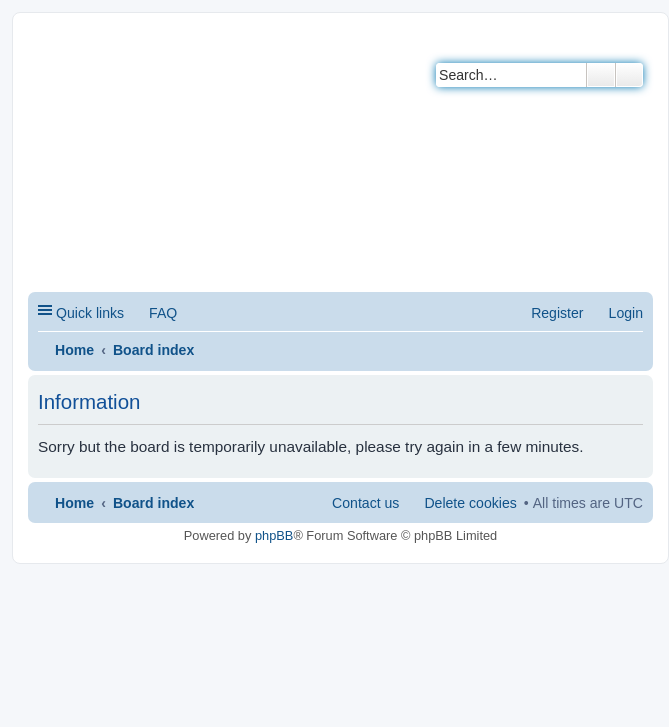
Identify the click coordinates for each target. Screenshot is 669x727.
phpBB (274, 535)
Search (601, 75)
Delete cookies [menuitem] (470, 503)
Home (74, 350)
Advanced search (629, 75)
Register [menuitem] (557, 313)
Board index (153, 350)
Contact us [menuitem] (365, 503)
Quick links (90, 313)
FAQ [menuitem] (163, 313)
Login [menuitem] (626, 313)
